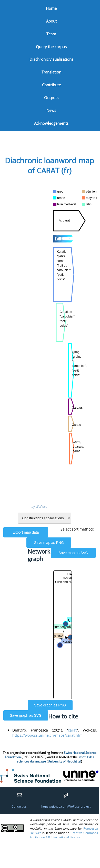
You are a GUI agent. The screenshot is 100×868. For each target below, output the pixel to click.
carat (72, 730)
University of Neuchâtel (64, 761)
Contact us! (19, 806)
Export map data (26, 532)
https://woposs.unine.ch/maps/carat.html (48, 735)
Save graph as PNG (50, 705)
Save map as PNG (49, 543)
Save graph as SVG (26, 715)
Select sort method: (77, 529)
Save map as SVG (73, 553)
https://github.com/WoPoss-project (66, 806)
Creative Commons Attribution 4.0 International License (64, 835)
